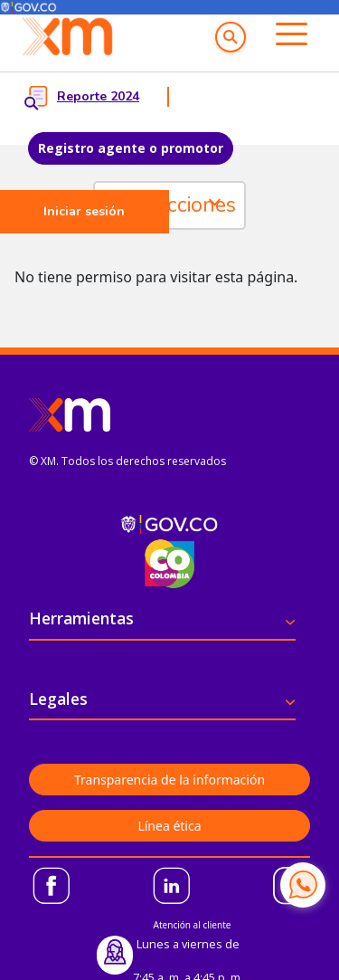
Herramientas (81, 618)
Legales (58, 699)
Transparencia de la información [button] (169, 780)
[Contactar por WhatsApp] (303, 885)
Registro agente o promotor (131, 148)
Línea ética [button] (169, 826)
